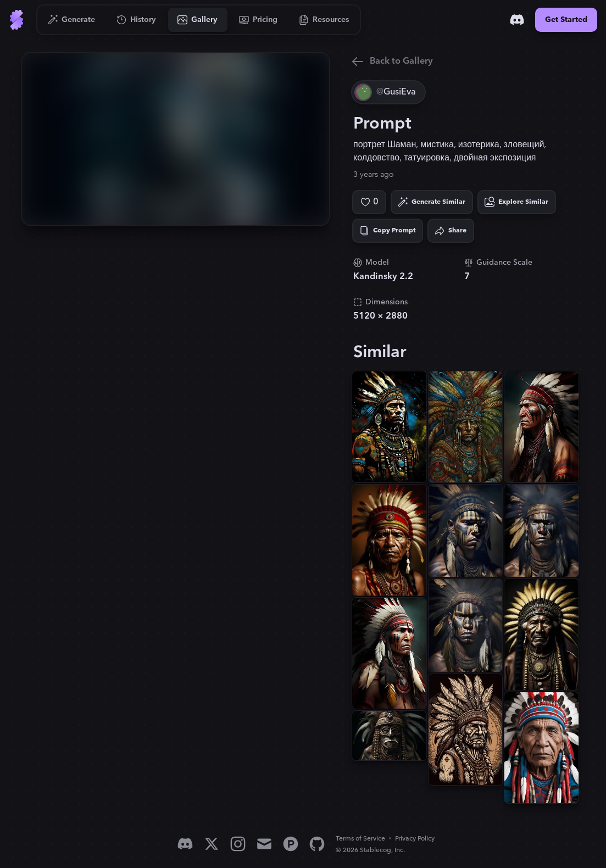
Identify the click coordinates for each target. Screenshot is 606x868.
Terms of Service (360, 839)
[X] (212, 844)
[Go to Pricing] (258, 20)
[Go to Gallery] (198, 20)
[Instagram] (238, 844)
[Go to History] (137, 20)
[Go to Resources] (324, 20)
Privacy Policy (415, 839)
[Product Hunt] (291, 844)
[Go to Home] (16, 20)
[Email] (264, 844)
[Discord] (517, 20)
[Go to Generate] (72, 20)
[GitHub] (317, 844)
